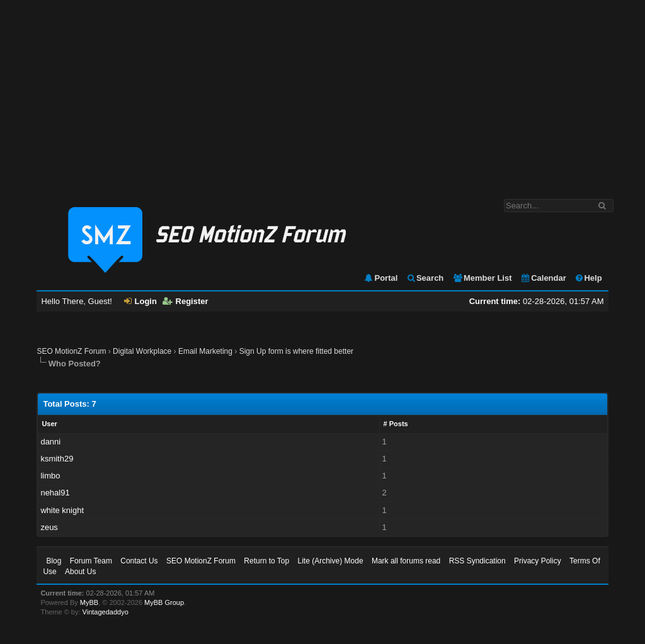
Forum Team (91, 561)
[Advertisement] (322, 93)
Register (186, 301)
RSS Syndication (477, 561)
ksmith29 (57, 459)
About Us (80, 572)
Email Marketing (205, 351)
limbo (50, 476)
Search (425, 278)
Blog (54, 561)
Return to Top (266, 561)
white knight (62, 510)
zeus (49, 527)
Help (588, 278)
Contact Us (139, 561)
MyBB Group (164, 602)
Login (140, 301)
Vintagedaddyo (106, 612)
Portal (380, 278)
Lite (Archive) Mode (331, 561)
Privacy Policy (538, 561)
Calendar (543, 278)
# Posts (396, 424)
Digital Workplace (142, 351)
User (49, 424)
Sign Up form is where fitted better (296, 351)
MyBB (89, 602)
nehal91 (55, 493)
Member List (482, 278)
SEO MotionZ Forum (71, 351)
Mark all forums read (406, 561)
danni (50, 442)
